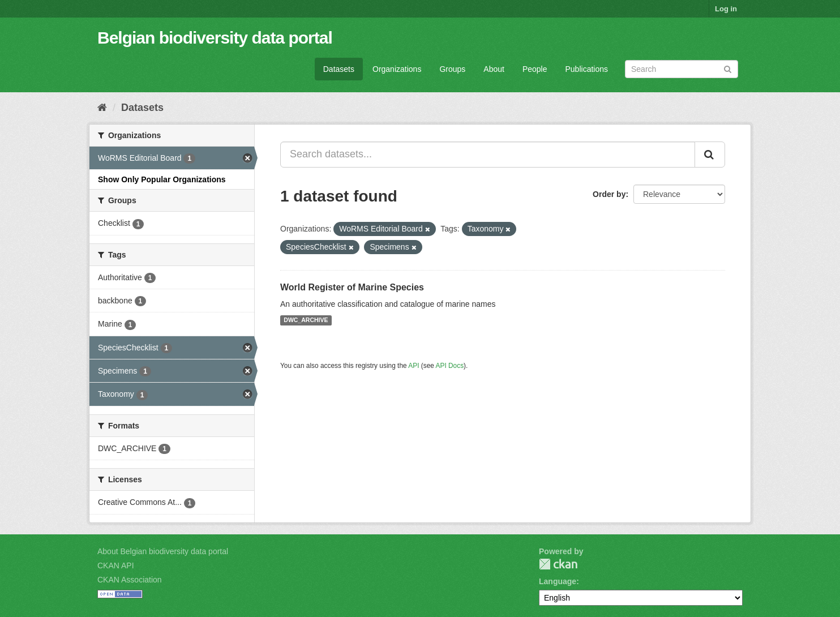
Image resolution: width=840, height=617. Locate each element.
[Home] (102, 108)
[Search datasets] (682, 69)
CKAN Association (130, 580)
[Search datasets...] (488, 155)
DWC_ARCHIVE (306, 320)
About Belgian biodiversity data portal (163, 551)
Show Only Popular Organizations (162, 179)
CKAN (558, 564)
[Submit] (728, 68)
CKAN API (116, 565)
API (413, 366)
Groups (452, 69)
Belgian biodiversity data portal (215, 38)
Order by (609, 194)
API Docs (450, 366)
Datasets (339, 69)
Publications (587, 69)
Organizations (397, 69)
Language (558, 581)
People (535, 69)
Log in (726, 9)
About (494, 69)
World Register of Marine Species (352, 287)
